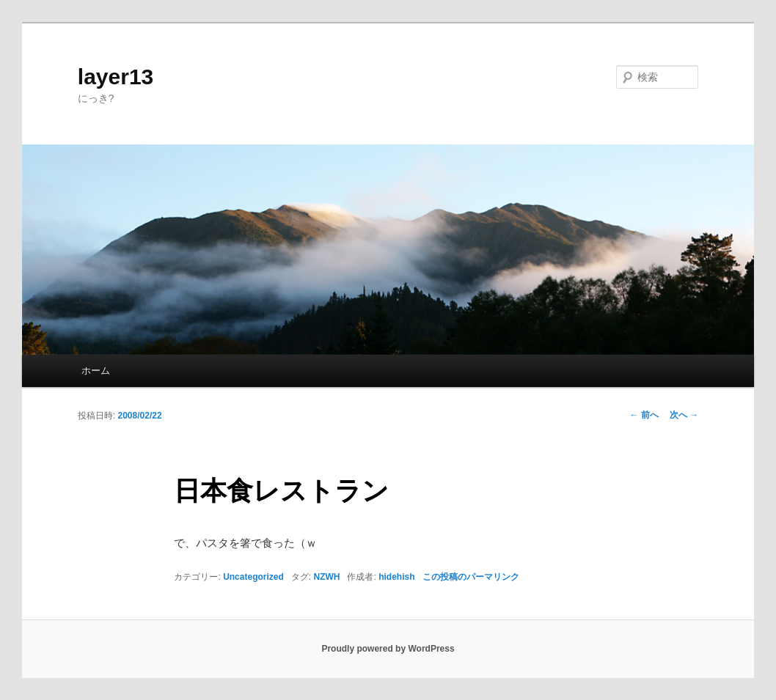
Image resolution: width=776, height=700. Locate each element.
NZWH (326, 577)
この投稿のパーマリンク (471, 577)
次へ (684, 415)
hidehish (396, 577)
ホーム (96, 371)
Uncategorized (253, 577)
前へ (644, 415)
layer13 (116, 77)
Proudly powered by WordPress (388, 649)
